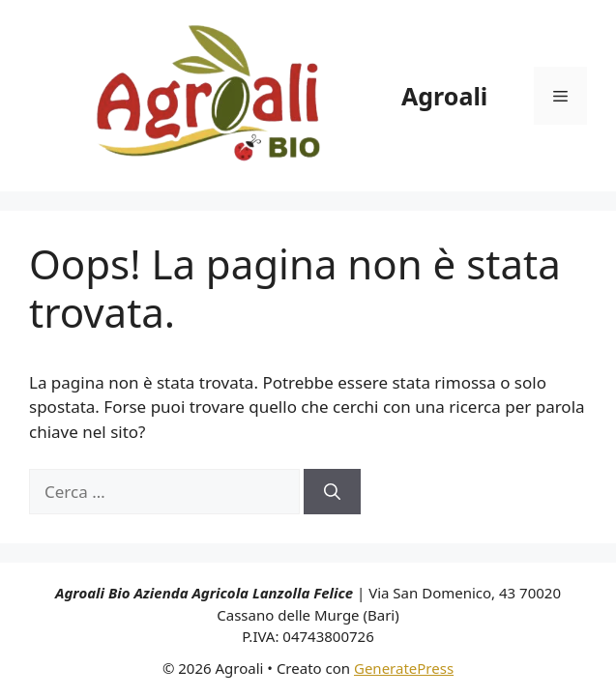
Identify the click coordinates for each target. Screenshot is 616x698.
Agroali (444, 96)
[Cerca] (332, 492)
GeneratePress (404, 668)
